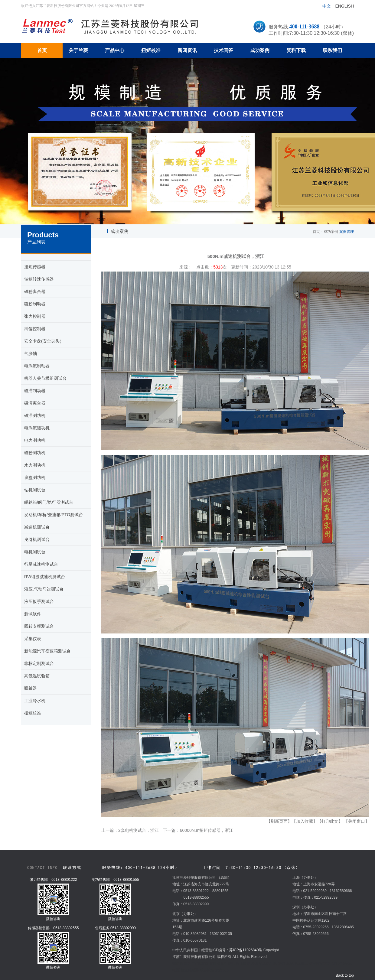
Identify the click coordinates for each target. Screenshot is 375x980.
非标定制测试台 (39, 663)
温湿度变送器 (320, 963)
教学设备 (207, 970)
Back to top (345, 975)
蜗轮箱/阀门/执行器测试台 (49, 502)
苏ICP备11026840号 (246, 950)
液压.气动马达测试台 (44, 589)
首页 (316, 232)
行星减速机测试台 (41, 564)
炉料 (282, 963)
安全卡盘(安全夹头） (44, 341)
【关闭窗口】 (357, 821)
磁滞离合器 (35, 403)
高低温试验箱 (37, 676)
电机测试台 (35, 552)
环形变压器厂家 (264, 963)
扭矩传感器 (35, 267)
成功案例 (331, 232)
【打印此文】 (330, 821)
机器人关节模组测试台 (45, 378)
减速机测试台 (37, 527)
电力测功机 (35, 440)
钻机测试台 (35, 490)
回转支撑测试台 (39, 626)
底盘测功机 (35, 477)
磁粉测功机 (35, 453)
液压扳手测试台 (39, 601)
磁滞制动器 (35, 391)
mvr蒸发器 (200, 963)
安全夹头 (223, 970)
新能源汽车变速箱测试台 (47, 651)
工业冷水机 (35, 701)
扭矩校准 (33, 713)
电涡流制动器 (37, 366)
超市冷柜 (243, 963)
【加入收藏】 (305, 821)
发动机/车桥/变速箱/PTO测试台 (54, 515)
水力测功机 (35, 465)
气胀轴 (31, 353)
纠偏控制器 (35, 329)
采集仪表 (33, 639)
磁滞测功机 (35, 415)
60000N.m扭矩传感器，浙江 (207, 830)
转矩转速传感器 (39, 279)
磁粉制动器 (35, 304)
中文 (327, 6)
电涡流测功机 (37, 428)
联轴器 (31, 688)
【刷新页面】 (279, 821)
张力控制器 (35, 316)
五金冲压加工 (297, 963)
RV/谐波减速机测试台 (45, 577)
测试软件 (33, 614)
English (345, 6)
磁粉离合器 (35, 291)
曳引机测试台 (37, 539)
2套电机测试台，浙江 (139, 830)
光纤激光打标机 (222, 963)
